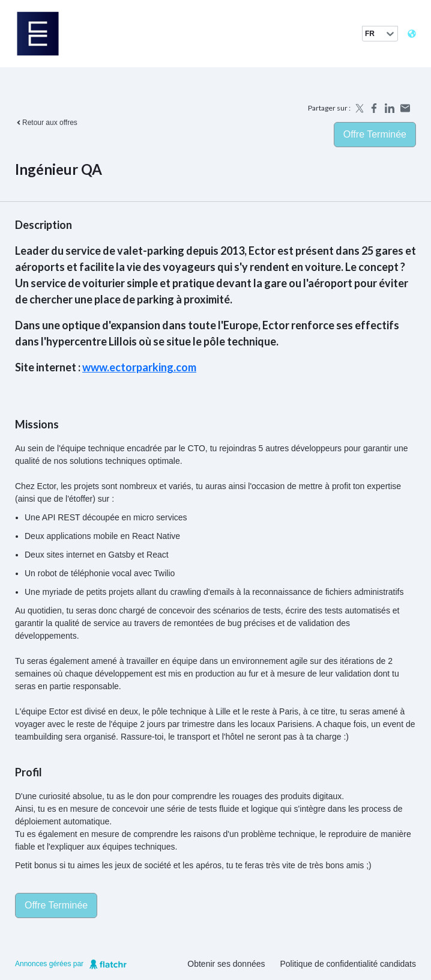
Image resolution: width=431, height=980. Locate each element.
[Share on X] (358, 108)
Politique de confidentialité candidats (348, 964)
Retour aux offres (46, 123)
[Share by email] (405, 108)
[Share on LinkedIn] (390, 108)
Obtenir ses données (226, 964)
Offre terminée (375, 134)
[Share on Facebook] (374, 108)
